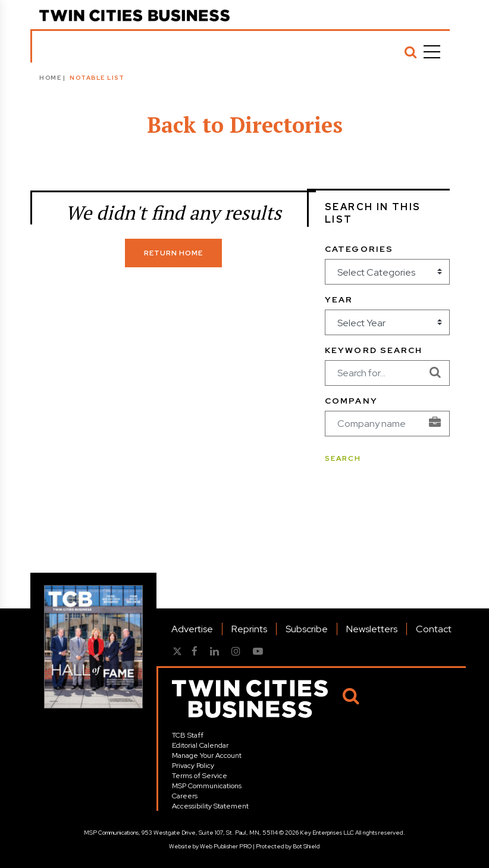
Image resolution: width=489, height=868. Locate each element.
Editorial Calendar (200, 745)
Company (351, 401)
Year (339, 299)
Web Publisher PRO (226, 846)
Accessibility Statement (210, 806)
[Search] (410, 52)
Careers (185, 796)
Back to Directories (245, 125)
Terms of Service (200, 776)
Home (50, 78)
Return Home (173, 253)
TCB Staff (188, 735)
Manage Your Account (207, 755)
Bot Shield (306, 846)
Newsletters (372, 629)
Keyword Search (374, 350)
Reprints (249, 629)
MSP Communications (207, 786)
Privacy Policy (193, 766)
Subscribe (307, 629)
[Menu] (432, 52)
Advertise (192, 629)
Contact (434, 629)
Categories (359, 249)
